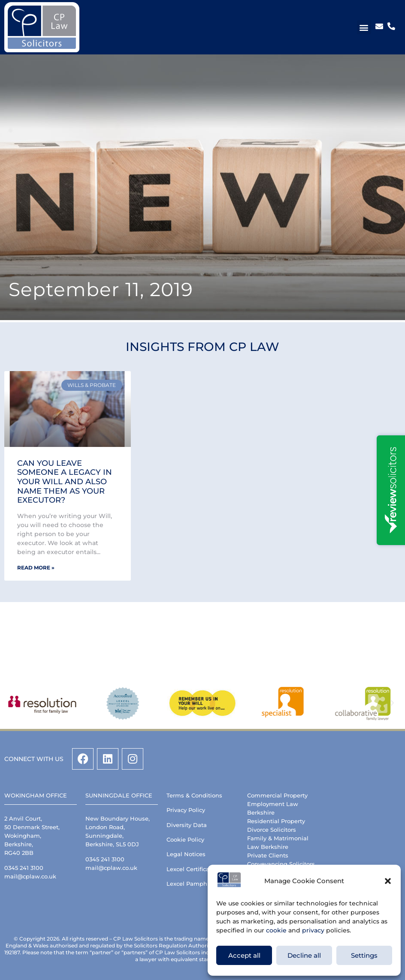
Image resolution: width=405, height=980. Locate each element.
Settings (364, 955)
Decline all (304, 955)
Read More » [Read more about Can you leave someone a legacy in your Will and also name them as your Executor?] (36, 568)
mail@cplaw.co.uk (30, 876)
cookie (276, 930)
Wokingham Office (36, 795)
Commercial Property (277, 795)
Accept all (244, 955)
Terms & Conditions (194, 795)
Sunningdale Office (119, 795)
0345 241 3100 (24, 868)
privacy (313, 930)
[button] (388, 881)
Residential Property (276, 821)
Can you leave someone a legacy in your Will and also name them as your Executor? (65, 482)
